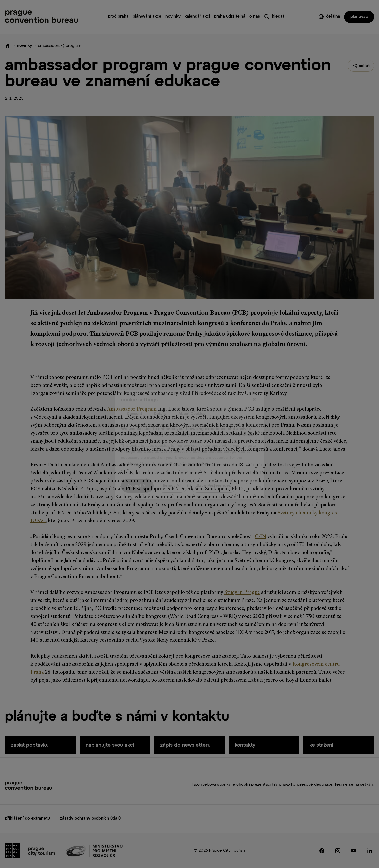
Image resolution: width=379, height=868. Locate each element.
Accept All (137, 476)
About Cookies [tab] (192, 404)
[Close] (254, 390)
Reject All (172, 476)
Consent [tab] (134, 404)
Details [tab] (160, 404)
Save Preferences (214, 476)
